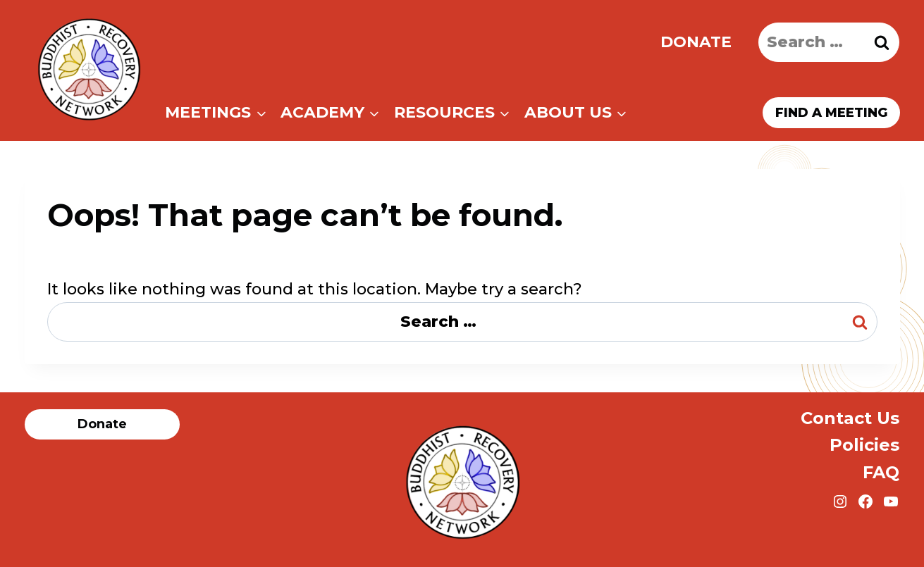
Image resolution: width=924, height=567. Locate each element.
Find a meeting (831, 113)
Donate (696, 42)
